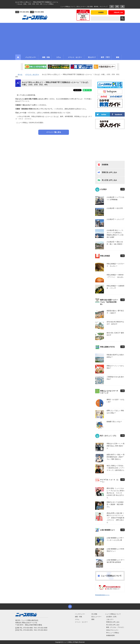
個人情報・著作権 (93, 7)
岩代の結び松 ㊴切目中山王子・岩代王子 (115, 323)
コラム (77, 619)
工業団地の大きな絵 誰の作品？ (115, 378)
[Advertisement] (70, 38)
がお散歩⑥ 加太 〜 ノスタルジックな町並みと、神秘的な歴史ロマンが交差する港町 (115, 234)
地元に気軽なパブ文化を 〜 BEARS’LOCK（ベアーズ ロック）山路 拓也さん (116, 468)
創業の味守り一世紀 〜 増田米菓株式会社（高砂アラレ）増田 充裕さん (115, 457)
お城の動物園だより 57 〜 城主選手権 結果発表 (116, 561)
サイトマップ (104, 7)
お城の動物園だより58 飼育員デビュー (115, 550)
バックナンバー (80, 614)
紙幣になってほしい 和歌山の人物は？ (115, 412)
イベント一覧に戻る (54, 132)
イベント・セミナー (81, 622)
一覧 (122, 189)
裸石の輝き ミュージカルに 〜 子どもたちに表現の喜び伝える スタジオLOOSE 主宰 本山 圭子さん (115, 493)
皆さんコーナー (81, 7)
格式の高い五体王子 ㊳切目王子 (115, 334)
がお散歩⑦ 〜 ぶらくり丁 (115, 219)
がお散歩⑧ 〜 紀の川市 (115, 208)
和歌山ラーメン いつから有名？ (115, 367)
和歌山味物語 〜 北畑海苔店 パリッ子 (115, 287)
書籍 (93, 619)
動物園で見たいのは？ (114, 422)
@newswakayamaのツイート (102, 595)
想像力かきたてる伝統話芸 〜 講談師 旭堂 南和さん (115, 504)
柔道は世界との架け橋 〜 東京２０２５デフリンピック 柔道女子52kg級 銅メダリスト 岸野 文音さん (116, 518)
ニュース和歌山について (68, 7)
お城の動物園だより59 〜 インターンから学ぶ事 (115, 539)
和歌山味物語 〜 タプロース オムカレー (115, 265)
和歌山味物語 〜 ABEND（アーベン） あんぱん (115, 276)
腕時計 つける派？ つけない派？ (115, 401)
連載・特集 (78, 617)
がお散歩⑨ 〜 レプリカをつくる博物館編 (115, 198)
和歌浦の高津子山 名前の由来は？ (115, 356)
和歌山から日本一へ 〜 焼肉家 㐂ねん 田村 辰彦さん (115, 446)
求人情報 (94, 614)
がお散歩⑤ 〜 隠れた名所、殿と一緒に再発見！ (115, 243)
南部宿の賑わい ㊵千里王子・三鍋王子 (115, 312)
